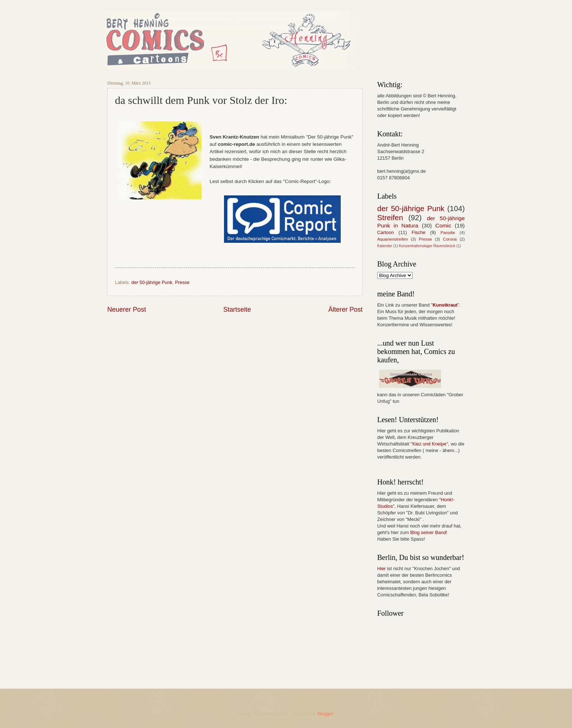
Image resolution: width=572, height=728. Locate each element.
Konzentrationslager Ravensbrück (427, 246)
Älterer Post (345, 310)
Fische (418, 232)
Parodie (448, 233)
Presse (182, 282)
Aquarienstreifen (393, 239)
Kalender (385, 246)
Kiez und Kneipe (429, 444)
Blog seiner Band (428, 532)
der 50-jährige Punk (152, 282)
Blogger (325, 714)
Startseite (237, 310)
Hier (382, 569)
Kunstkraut (445, 305)
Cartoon (386, 232)
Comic (443, 225)
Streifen (390, 217)
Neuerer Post (127, 310)
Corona (450, 239)
